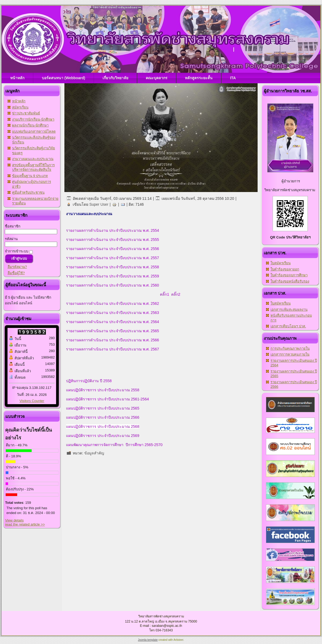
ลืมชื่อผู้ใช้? (16, 273)
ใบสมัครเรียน (281, 263)
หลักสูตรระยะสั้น (199, 78)
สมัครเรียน (20, 107)
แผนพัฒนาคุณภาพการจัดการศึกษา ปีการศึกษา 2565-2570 (114, 445)
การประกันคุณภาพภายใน (290, 348)
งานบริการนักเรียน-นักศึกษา (33, 119)
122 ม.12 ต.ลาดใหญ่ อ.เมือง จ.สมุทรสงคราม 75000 (161, 621)
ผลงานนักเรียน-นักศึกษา (30, 125)
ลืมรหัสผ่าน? (17, 267)
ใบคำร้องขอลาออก (285, 269)
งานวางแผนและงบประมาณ (33, 159)
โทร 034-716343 (161, 630)
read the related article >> (25, 524)
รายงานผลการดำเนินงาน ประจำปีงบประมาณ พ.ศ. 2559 (113, 276)
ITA (233, 78)
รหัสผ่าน (11, 239)
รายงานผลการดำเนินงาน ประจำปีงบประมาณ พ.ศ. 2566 (113, 340)
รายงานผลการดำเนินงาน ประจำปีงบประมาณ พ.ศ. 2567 (113, 349)
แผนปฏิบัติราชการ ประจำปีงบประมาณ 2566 (103, 417)
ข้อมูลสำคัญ (94, 453)
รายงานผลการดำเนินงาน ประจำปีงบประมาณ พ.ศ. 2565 (113, 331)
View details (14, 520)
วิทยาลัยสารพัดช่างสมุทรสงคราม (161, 616)
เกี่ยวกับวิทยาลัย (115, 78)
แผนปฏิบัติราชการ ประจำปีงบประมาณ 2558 (103, 390)
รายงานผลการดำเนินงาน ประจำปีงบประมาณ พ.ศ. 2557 (113, 258)
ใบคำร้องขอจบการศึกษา (289, 275)
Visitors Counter (32, 401)
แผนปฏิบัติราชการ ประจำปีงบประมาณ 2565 (103, 408)
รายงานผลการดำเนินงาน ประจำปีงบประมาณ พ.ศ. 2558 (113, 267)
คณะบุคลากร (157, 78)
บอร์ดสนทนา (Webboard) (63, 78)
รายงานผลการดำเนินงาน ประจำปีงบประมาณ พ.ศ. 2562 (113, 303)
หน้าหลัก (17, 78)
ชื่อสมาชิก (13, 226)
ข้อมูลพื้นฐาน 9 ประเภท (30, 176)
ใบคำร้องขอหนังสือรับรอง (290, 281)
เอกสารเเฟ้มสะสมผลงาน (289, 310)
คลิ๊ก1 (164, 294)
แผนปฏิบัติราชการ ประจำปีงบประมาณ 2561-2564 (107, 399)
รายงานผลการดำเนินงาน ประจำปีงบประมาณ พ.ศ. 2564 (113, 322)
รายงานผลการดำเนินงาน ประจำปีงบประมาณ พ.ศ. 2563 (113, 313)
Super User (99, 204)
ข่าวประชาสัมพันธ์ (26, 113)
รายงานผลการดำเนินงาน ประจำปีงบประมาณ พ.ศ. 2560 (113, 285)
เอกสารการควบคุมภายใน (290, 354)
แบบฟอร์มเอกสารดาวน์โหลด (34, 131)
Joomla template (148, 640)
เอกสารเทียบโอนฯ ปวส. (288, 326)
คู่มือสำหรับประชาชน (28, 192)
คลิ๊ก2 (176, 294)
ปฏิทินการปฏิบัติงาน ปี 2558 (89, 381)
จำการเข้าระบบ (17, 251)
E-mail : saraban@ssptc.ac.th (161, 626)
